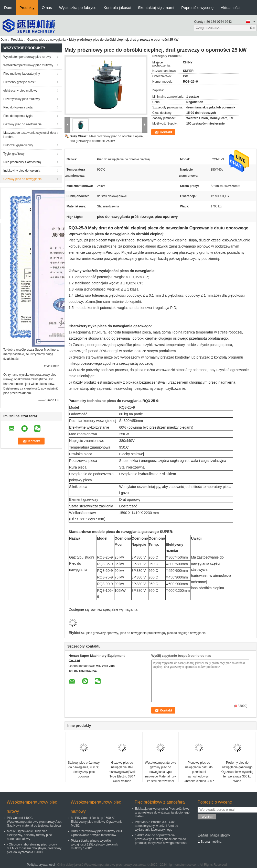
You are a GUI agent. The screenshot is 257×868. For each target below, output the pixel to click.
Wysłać (207, 817)
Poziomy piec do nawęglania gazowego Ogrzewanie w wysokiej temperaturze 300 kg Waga (237, 772)
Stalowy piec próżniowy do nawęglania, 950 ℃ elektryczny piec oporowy (84, 770)
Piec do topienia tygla (18, 116)
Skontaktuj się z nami (156, 8)
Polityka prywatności (41, 865)
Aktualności (231, 8)
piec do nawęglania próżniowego (143, 633)
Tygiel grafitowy (14, 154)
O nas (47, 8)
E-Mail (203, 835)
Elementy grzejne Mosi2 (20, 82)
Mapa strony (220, 835)
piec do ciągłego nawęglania (186, 633)
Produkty (27, 8)
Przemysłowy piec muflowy (22, 99)
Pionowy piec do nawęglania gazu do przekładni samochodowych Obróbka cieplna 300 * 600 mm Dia (199, 774)
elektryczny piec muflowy (20, 91)
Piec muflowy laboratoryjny (22, 74)
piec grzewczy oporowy (102, 633)
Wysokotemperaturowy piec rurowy (27, 57)
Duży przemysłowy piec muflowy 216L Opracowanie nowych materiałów (97, 833)
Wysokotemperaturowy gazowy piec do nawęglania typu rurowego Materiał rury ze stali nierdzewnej (160, 772)
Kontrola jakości (117, 8)
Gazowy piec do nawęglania (46, 40)
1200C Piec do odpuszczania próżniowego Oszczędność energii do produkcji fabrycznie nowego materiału (161, 839)
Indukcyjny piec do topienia (22, 171)
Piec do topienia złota (18, 107)
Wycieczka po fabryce (78, 8)
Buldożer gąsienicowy (18, 145)
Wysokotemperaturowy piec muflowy (28, 65)
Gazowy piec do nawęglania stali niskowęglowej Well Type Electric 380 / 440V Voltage (122, 772)
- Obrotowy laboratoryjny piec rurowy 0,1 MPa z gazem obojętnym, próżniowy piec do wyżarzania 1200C (34, 848)
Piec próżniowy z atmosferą (22, 162)
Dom (8, 8)
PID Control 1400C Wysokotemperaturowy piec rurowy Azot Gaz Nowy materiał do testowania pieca (34, 822)
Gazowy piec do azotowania (22, 124)
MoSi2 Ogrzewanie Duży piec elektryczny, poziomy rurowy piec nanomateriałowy (29, 835)
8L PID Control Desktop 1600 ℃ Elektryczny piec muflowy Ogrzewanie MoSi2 (97, 822)
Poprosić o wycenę (197, 8)
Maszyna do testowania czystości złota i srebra (30, 135)
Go (252, 28)
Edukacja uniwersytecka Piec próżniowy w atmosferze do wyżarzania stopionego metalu (162, 813)
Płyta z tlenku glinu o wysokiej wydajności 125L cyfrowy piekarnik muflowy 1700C (94, 844)
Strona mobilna (210, 842)
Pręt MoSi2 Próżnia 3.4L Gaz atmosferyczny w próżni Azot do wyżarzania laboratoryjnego (157, 826)
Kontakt (166, 132)
